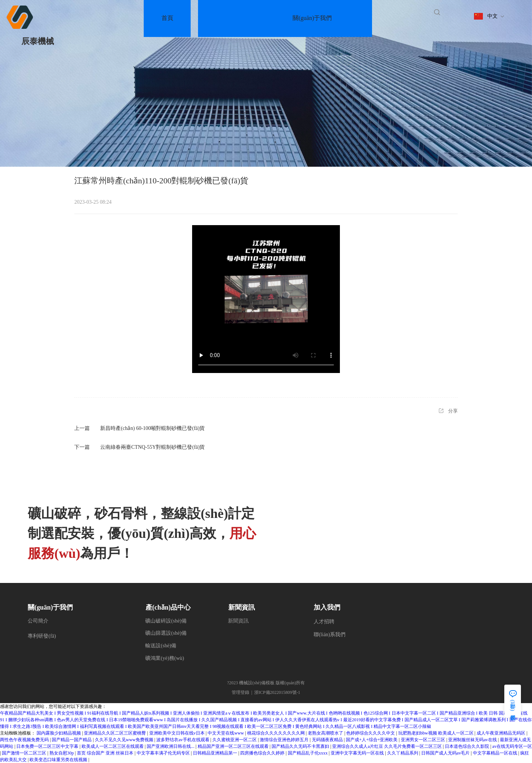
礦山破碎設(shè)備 (166, 621)
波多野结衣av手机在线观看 (183, 740)
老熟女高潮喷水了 (326, 733)
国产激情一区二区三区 (25, 753)
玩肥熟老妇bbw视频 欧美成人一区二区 (436, 733)
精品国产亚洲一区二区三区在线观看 (234, 746)
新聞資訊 (242, 607)
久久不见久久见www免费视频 (125, 740)
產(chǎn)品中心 (168, 607)
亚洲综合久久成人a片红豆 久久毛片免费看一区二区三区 (387, 746)
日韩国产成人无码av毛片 (446, 753)
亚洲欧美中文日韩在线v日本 (178, 733)
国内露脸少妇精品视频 (59, 733)
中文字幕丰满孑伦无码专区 (164, 753)
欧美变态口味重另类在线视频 (59, 760)
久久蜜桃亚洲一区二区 (235, 740)
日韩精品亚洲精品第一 (216, 753)
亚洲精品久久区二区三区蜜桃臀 (115, 733)
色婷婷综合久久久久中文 (371, 733)
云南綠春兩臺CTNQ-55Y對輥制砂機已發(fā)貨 (152, 447)
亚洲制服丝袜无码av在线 (473, 740)
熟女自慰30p (62, 753)
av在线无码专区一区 (512, 746)
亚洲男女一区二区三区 (424, 740)
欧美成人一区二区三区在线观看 (113, 746)
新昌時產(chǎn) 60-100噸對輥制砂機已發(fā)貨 (152, 428)
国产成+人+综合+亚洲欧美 (372, 740)
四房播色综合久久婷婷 (263, 753)
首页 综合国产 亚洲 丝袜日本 (106, 753)
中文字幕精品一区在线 (496, 753)
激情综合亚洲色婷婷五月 (285, 740)
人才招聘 (324, 622)
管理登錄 (241, 692)
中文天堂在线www (226, 733)
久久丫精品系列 (403, 753)
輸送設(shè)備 (161, 646)
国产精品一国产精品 (72, 740)
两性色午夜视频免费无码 (25, 740)
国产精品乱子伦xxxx (308, 753)
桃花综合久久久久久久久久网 (277, 733)
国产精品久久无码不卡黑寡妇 (301, 746)
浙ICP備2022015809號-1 (277, 692)
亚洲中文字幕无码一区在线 (358, 753)
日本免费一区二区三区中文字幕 (48, 746)
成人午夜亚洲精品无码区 (502, 733)
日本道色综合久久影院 (468, 746)
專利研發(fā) (42, 636)
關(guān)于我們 (50, 607)
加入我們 (327, 607)
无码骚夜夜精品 (328, 740)
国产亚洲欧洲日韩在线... (171, 746)
